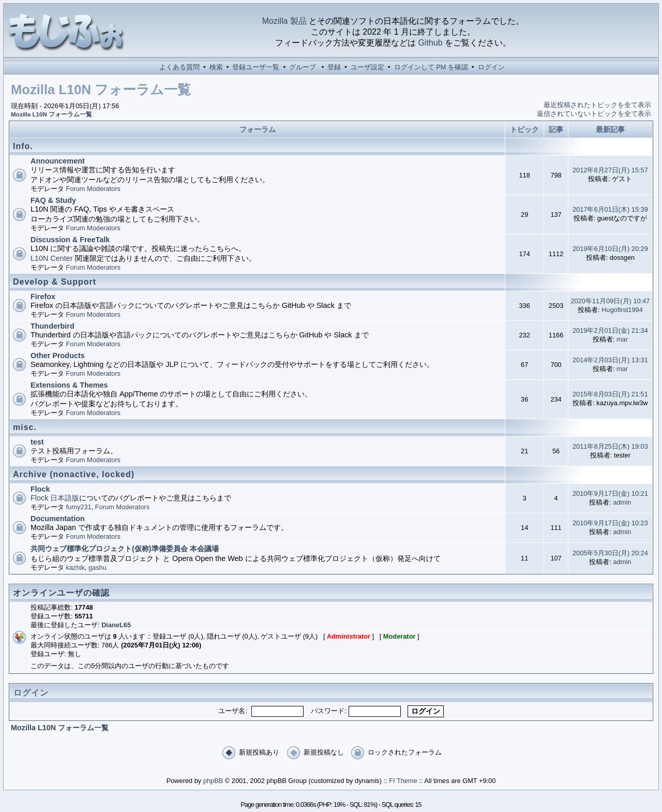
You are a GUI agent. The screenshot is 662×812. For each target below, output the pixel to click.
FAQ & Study (53, 200)
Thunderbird (52, 326)
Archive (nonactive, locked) (74, 474)
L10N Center (52, 258)
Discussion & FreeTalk (70, 240)
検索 (216, 67)
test (37, 442)
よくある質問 (179, 67)
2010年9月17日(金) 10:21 (610, 493)
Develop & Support (55, 282)
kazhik (76, 567)
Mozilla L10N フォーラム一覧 (51, 114)
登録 (334, 67)
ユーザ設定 (367, 67)
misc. (25, 427)
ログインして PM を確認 (431, 67)
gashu (97, 567)
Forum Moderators (93, 189)
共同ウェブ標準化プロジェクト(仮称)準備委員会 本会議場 (125, 549)
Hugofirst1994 (622, 310)
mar (622, 339)
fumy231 (79, 507)
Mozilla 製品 (284, 21)
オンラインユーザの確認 (61, 593)
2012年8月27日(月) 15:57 (610, 170)
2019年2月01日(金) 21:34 (610, 330)
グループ (303, 67)
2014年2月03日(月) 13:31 (610, 360)
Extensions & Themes (69, 385)
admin (622, 502)
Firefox (43, 297)
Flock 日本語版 (55, 498)
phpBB (213, 781)
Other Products (58, 356)
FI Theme (403, 781)
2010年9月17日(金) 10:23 (610, 523)
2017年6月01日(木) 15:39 (610, 209)
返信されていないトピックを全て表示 (594, 114)
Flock (40, 489)
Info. (23, 146)
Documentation (58, 519)
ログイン (491, 67)
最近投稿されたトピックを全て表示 (597, 105)
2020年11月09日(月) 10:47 (610, 301)
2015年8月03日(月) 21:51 (610, 394)
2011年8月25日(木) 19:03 (610, 446)
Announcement (58, 161)
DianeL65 (116, 625)
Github (430, 43)
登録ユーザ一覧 (256, 67)
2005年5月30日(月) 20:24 (610, 553)
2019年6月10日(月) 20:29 (610, 249)
